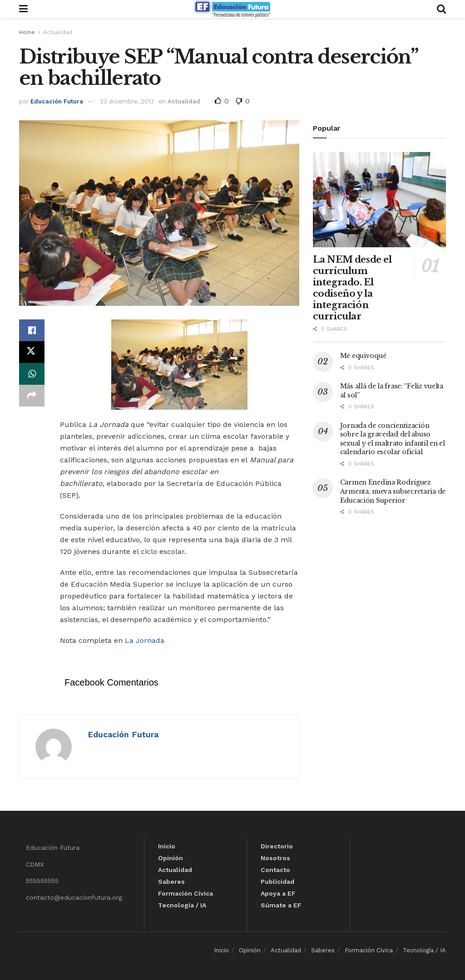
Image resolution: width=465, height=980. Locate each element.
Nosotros (275, 858)
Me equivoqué (363, 356)
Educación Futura (57, 101)
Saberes (171, 882)
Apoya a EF (278, 893)
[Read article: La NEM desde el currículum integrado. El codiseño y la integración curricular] (379, 200)
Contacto (275, 870)
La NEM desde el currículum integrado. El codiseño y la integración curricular (352, 288)
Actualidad (58, 32)
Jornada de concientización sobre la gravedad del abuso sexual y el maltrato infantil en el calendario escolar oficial (393, 439)
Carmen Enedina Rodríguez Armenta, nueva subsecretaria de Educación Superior (393, 491)
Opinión (171, 858)
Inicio (167, 846)
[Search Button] (441, 9)
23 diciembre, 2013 (127, 101)
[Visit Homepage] (232, 9)
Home (27, 32)
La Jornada (145, 640)
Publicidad (277, 882)
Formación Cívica (186, 893)
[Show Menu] (23, 9)
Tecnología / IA (182, 905)
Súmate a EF (281, 905)
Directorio (277, 846)
